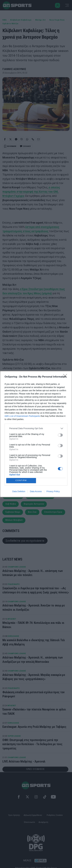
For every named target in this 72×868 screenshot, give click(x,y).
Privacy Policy (53, 491)
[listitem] (36, 428)
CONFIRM (21, 481)
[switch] (60, 435)
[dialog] (36, 434)
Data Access (36, 491)
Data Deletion (19, 491)
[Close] (66, 377)
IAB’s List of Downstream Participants (22, 416)
